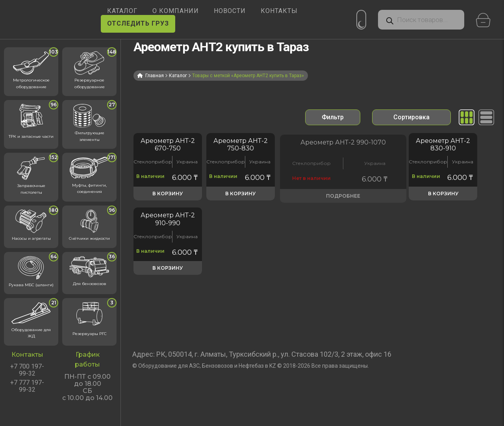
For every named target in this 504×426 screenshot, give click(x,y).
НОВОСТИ (230, 11)
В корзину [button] (168, 203)
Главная (155, 76)
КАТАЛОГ (122, 11)
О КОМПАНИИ (176, 11)
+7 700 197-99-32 (27, 370)
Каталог (178, 76)
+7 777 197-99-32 (27, 386)
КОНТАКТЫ (279, 11)
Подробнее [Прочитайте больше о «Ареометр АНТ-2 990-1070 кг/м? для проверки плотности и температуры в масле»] (313, 203)
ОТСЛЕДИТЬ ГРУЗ (138, 23)
